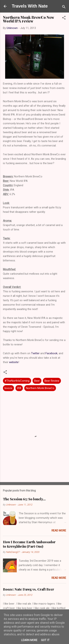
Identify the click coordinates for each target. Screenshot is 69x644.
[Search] (64, 7)
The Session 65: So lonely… (24, 499)
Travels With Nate (30, 6)
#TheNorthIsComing (17, 381)
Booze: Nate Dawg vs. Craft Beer (29, 589)
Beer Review (52, 381)
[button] (64, 18)
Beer (37, 381)
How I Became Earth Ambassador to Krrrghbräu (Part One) (29, 544)
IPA (19, 388)
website (14, 362)
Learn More (29, 640)
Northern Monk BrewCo (40, 388)
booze (8, 388)
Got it (45, 640)
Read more (59, 531)
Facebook (51, 353)
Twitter (35, 353)
